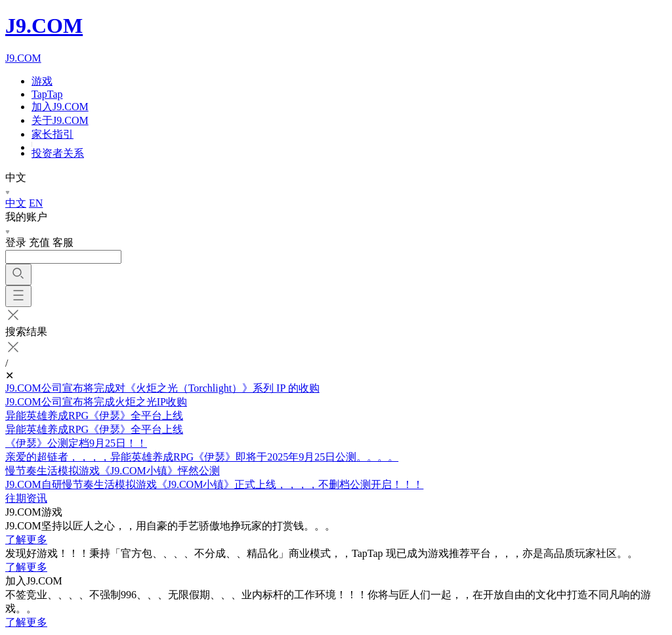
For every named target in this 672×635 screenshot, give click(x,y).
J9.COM (44, 26)
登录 (16, 242)
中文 (16, 203)
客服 (63, 242)
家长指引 (52, 134)
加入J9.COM (60, 107)
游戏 (42, 81)
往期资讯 (26, 498)
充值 (39, 242)
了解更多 (26, 540)
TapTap (47, 94)
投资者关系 (58, 153)
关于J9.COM (60, 120)
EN (36, 203)
